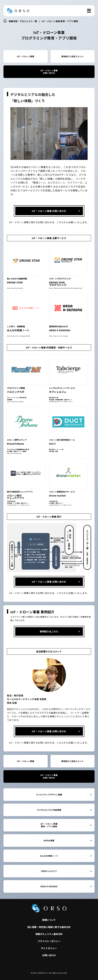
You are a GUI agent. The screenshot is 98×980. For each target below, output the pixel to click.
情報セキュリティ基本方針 (49, 934)
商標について (49, 920)
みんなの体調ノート (49, 856)
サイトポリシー (49, 948)
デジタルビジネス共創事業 (49, 810)
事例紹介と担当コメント (72, 56)
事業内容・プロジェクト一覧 (23, 21)
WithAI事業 (49, 840)
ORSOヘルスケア (49, 871)
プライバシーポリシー (49, 941)
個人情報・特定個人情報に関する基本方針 (49, 927)
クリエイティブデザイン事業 (49, 795)
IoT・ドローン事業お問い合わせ (49, 72)
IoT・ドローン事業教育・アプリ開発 (49, 825)
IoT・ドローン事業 (26, 56)
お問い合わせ (49, 955)
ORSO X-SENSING (49, 886)
